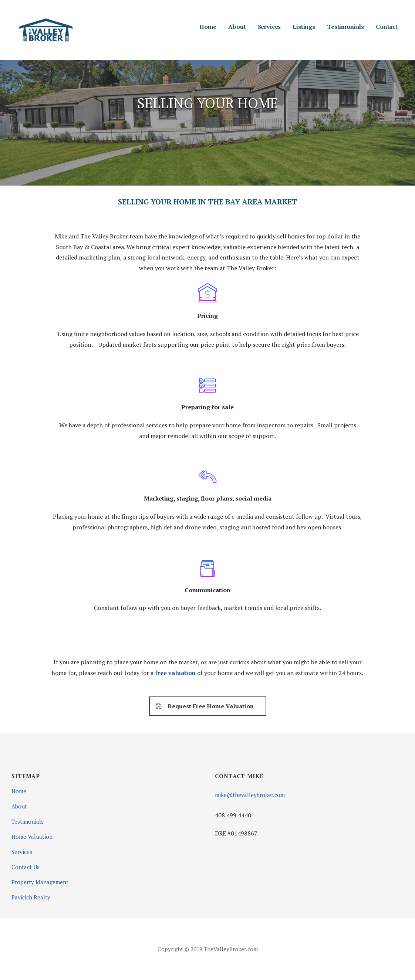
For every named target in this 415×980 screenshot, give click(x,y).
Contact (387, 27)
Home (208, 27)
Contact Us (26, 867)
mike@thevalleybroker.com (250, 795)
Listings (304, 27)
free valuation (176, 673)
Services (269, 27)
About (237, 27)
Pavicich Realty (31, 897)
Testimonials (345, 27)
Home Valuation (32, 837)
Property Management (40, 882)
